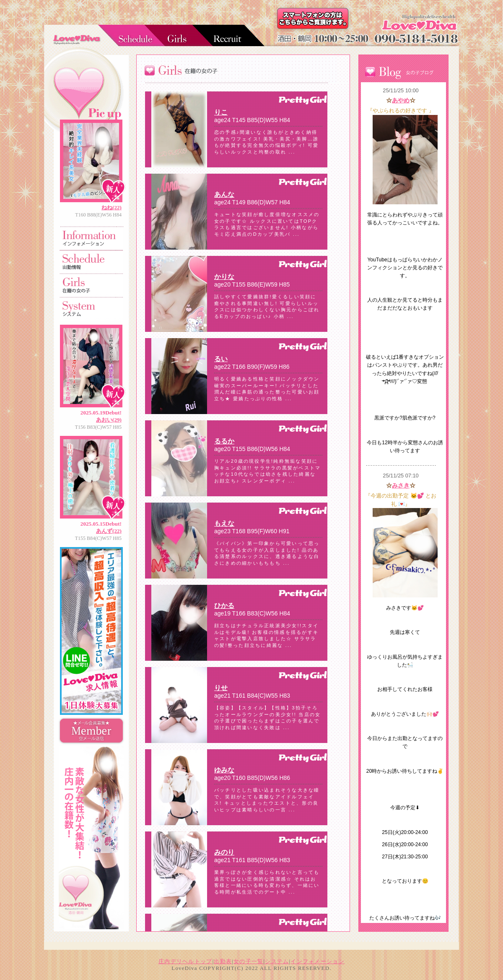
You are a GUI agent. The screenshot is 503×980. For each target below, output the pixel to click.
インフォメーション (318, 962)
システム (277, 962)
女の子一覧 (248, 962)
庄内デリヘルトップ (185, 962)
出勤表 (223, 962)
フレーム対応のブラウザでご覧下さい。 (243, 507)
